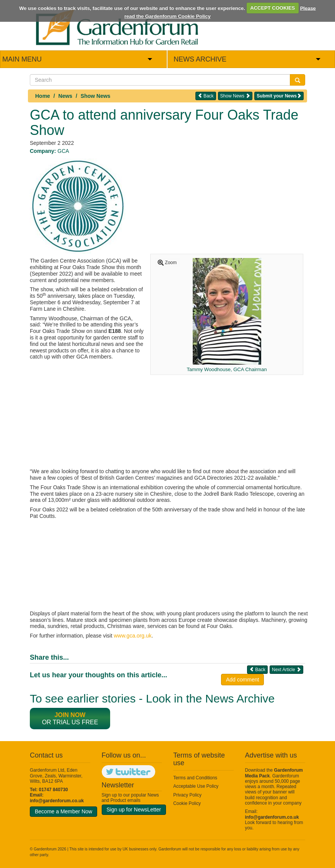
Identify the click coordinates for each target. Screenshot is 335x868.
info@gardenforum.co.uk (57, 801)
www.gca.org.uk (133, 636)
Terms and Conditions (195, 778)
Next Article (286, 669)
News (66, 96)
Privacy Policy (187, 795)
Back (206, 96)
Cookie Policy (187, 803)
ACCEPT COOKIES (272, 8)
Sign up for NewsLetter (134, 810)
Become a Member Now (63, 811)
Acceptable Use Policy (196, 786)
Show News (96, 96)
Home (43, 96)
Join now (70, 715)
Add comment (242, 680)
